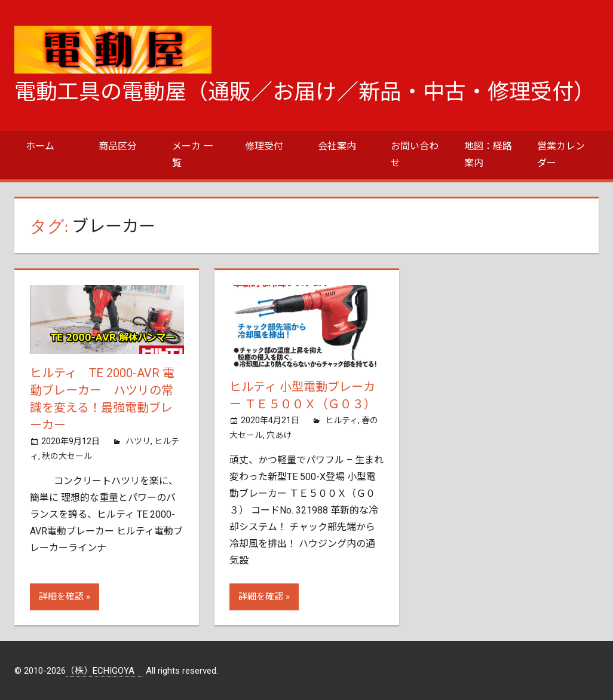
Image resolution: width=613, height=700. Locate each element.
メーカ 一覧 (192, 155)
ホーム (40, 146)
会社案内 (337, 146)
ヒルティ (341, 419)
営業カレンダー (561, 155)
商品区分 (118, 146)
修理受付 (264, 146)
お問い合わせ (415, 155)
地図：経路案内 (488, 155)
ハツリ (138, 439)
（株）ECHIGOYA (105, 670)
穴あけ (279, 434)
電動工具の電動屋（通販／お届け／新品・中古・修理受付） (305, 92)
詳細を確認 (61, 595)
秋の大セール (67, 454)
